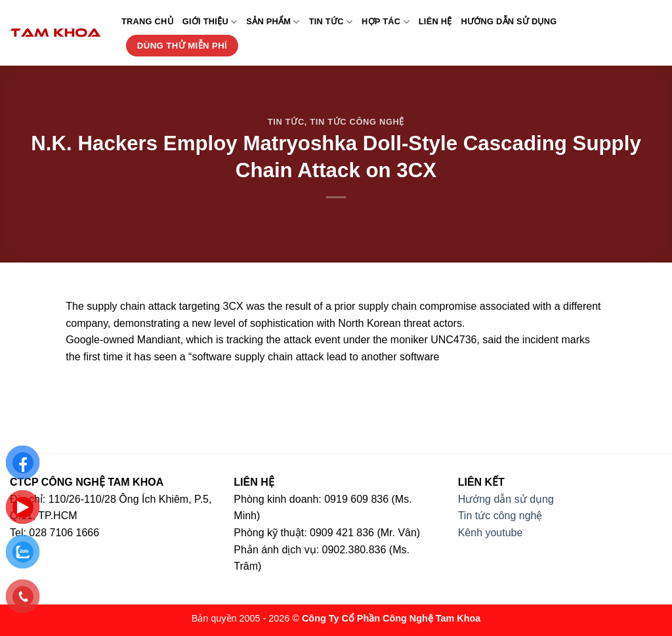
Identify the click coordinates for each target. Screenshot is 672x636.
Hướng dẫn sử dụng (509, 21)
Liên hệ (435, 21)
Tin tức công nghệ (357, 122)
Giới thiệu (210, 22)
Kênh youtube (491, 533)
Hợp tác (386, 22)
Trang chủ (147, 21)
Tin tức (331, 22)
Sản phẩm (273, 22)
